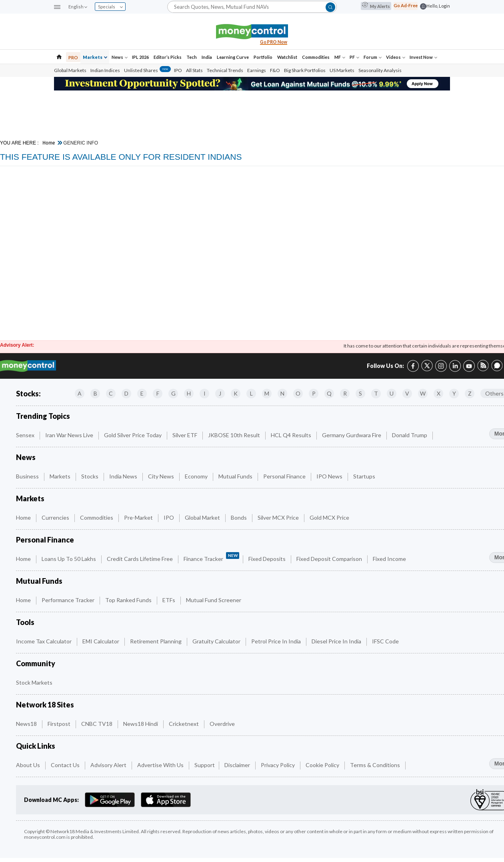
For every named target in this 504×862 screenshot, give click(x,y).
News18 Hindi (141, 724)
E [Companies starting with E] (142, 393)
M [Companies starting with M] (267, 393)
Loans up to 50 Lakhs (69, 559)
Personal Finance (285, 476)
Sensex (26, 435)
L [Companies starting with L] (251, 393)
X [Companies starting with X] (439, 393)
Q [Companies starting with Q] (329, 393)
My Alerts (376, 6)
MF (340, 57)
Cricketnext (184, 724)
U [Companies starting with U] (392, 393)
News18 (27, 724)
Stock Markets (35, 682)
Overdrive (223, 724)
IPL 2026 (140, 57)
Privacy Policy (278, 765)
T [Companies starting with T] (376, 393)
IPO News (330, 476)
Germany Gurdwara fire (352, 435)
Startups (365, 476)
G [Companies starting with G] (173, 393)
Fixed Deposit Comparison (330, 559)
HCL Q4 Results (292, 435)
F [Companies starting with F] (158, 393)
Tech (192, 57)
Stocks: (28, 394)
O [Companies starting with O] (298, 393)
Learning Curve (233, 57)
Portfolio (263, 57)
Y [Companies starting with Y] (454, 393)
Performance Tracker (69, 600)
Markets (95, 57)
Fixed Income (390, 559)
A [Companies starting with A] (80, 393)
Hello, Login (438, 6)
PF (354, 57)
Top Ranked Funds (129, 600)
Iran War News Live (70, 435)
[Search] (252, 7)
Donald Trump (410, 435)
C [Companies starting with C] (111, 393)
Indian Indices (105, 70)
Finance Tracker (211, 557)
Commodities (316, 57)
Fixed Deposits (268, 559)
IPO (178, 70)
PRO (73, 57)
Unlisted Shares (147, 70)
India (207, 57)
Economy (197, 476)
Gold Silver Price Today (133, 435)
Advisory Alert (109, 765)
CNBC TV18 (97, 724)
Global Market (203, 517)
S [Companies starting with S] (360, 393)
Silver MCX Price (279, 517)
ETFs (169, 600)
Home (49, 143)
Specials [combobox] (110, 7)
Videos (396, 57)
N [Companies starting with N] (282, 393)
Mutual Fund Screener (214, 600)
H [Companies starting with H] (189, 393)
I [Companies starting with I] (205, 393)
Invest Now (423, 57)
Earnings (257, 70)
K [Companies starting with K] (236, 393)
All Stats (194, 70)
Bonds (239, 517)
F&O (275, 70)
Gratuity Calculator (217, 641)
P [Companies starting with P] (314, 393)
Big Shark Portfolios (305, 70)
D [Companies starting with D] (126, 393)
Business (28, 476)
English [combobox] (78, 7)
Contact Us (66, 765)
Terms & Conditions (376, 765)
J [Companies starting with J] (220, 393)
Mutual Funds (236, 476)
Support (205, 765)
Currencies (56, 517)
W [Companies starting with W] (423, 393)
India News (124, 476)
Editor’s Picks (168, 57)
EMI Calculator (101, 641)
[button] (57, 7)
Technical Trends (225, 70)
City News (162, 476)
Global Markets (70, 70)
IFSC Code (386, 641)
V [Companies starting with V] (407, 393)
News (120, 57)
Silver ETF (185, 435)
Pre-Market (139, 517)
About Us (29, 765)
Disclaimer (238, 765)
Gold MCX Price (330, 517)
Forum (373, 57)
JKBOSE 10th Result (235, 435)
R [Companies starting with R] (345, 393)
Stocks (90, 476)
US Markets (342, 70)
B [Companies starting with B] (95, 393)
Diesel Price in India (337, 641)
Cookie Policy (323, 765)
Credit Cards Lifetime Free (140, 559)
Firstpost (60, 724)
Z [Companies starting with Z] (470, 393)
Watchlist (287, 57)
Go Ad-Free (406, 5)
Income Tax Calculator (44, 641)
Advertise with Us (161, 765)
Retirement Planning (156, 641)
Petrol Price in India (277, 641)
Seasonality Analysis (380, 70)
